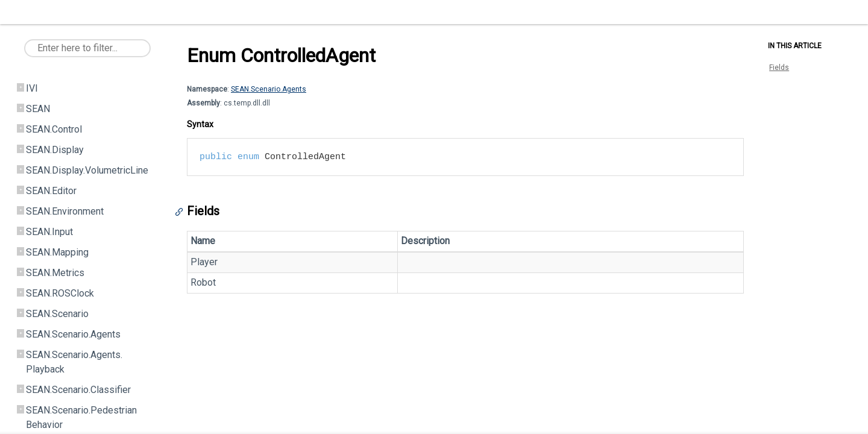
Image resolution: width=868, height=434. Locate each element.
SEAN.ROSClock (60, 293)
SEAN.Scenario (57, 314)
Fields (779, 68)
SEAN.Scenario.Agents (73, 334)
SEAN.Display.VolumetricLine (87, 170)
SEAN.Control (54, 129)
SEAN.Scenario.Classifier (78, 390)
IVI (32, 88)
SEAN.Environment (65, 211)
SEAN (38, 109)
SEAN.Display (55, 150)
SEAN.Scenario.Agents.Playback (74, 362)
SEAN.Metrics (55, 273)
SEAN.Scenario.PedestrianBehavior (81, 417)
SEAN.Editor (51, 191)
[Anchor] (182, 212)
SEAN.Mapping (57, 252)
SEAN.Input (49, 232)
